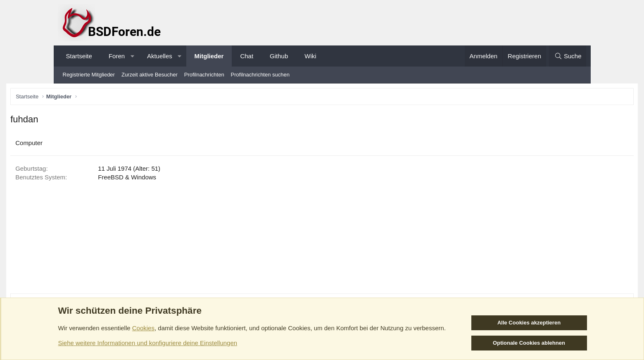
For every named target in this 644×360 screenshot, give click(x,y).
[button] (132, 56)
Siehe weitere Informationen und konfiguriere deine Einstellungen (148, 343)
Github (279, 56)
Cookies (143, 328)
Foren (117, 56)
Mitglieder (209, 56)
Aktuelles (160, 56)
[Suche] (568, 56)
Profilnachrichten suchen (260, 75)
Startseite (79, 56)
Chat (247, 56)
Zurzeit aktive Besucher (150, 75)
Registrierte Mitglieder (89, 75)
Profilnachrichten (204, 75)
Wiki (310, 56)
